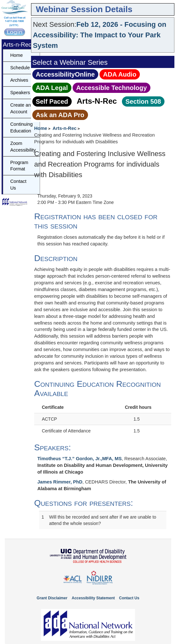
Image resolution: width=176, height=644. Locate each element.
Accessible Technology (112, 88)
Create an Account (20, 108)
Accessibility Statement (93, 598)
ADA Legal (52, 88)
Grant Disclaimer (52, 598)
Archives (19, 80)
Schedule (20, 68)
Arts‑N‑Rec (97, 101)
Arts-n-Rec (64, 128)
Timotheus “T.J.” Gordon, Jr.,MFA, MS (80, 459)
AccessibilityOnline (65, 74)
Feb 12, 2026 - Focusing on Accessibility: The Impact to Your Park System (100, 35)
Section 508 (143, 101)
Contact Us (18, 185)
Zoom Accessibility (23, 147)
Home (41, 128)
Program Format (19, 166)
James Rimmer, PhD (60, 482)
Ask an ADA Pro (60, 115)
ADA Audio (120, 74)
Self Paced (52, 101)
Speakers (20, 93)
